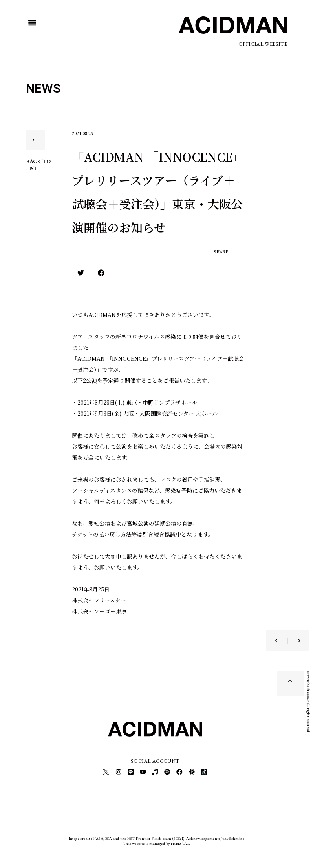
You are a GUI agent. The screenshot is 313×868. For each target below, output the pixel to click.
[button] (32, 23)
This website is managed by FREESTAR (156, 842)
